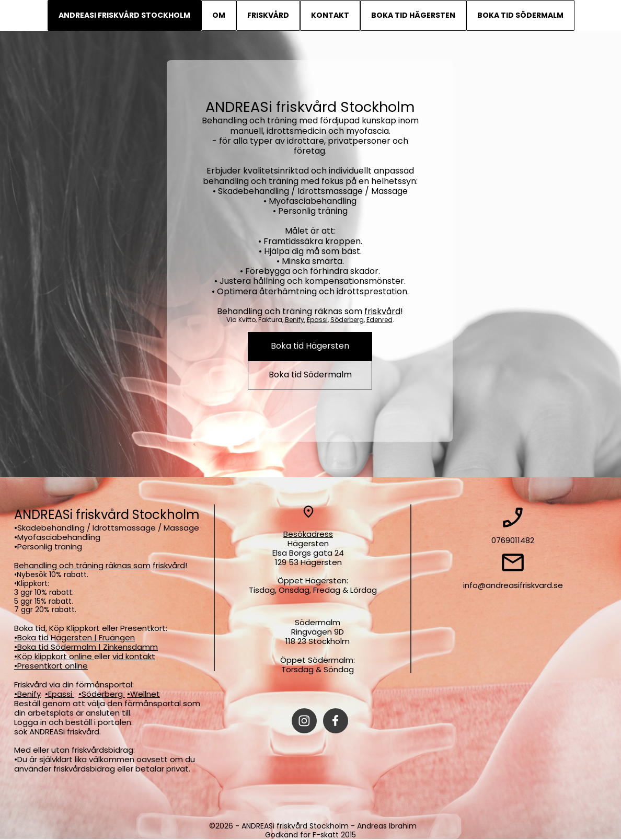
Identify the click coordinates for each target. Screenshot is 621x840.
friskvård (382, 311)
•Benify (27, 694)
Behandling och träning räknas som (82, 565)
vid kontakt (134, 656)
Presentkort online (53, 666)
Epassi (317, 320)
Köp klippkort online (56, 656)
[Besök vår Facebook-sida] (336, 721)
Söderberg (347, 320)
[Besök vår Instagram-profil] (304, 721)
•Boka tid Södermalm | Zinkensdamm (86, 647)
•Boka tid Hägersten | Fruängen (74, 637)
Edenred (379, 320)
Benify (295, 320)
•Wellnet (143, 694)
